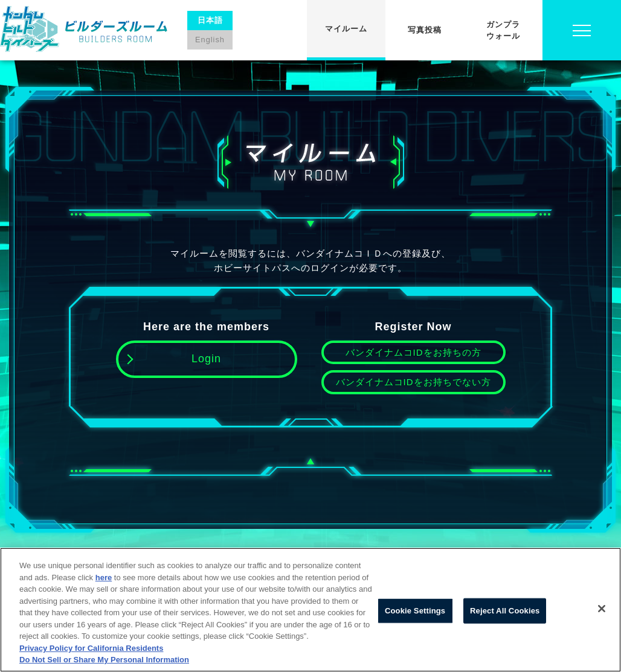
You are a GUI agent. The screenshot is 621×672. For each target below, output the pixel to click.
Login (206, 359)
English (210, 40)
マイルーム (346, 29)
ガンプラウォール (503, 30)
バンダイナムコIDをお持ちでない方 (413, 382)
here (104, 578)
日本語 (210, 20)
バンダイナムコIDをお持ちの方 (413, 352)
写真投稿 (425, 30)
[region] (310, 610)
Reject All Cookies (505, 611)
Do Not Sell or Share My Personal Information (104, 660)
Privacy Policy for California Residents (91, 648)
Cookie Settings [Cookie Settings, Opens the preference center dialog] (415, 611)
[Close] (602, 609)
